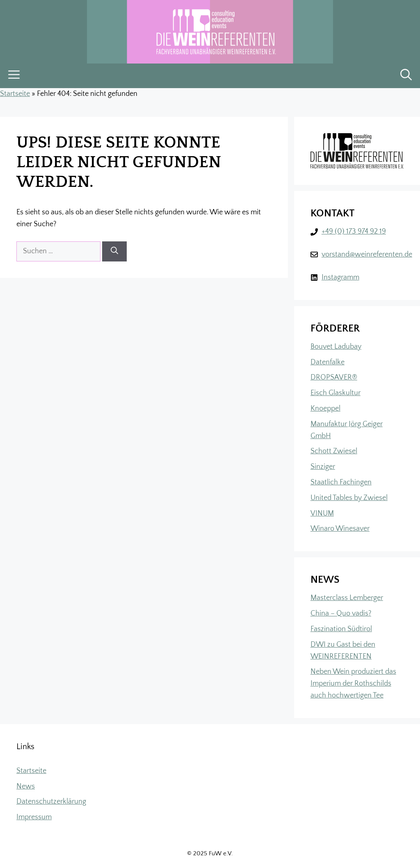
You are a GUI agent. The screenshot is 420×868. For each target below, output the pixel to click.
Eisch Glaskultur (336, 393)
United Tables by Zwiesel (349, 498)
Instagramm (340, 277)
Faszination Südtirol (341, 629)
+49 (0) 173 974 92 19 (354, 232)
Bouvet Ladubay (336, 347)
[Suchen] (114, 251)
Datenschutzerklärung (51, 802)
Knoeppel (325, 409)
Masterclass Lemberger (347, 598)
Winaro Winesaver (340, 529)
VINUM (322, 514)
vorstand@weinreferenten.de (367, 254)
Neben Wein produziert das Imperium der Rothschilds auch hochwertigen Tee (353, 684)
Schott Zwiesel (334, 451)
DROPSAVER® (334, 377)
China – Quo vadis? (341, 614)
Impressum (34, 817)
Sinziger (323, 467)
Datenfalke (328, 362)
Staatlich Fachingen (341, 482)
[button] (406, 76)
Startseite (15, 94)
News (26, 786)
